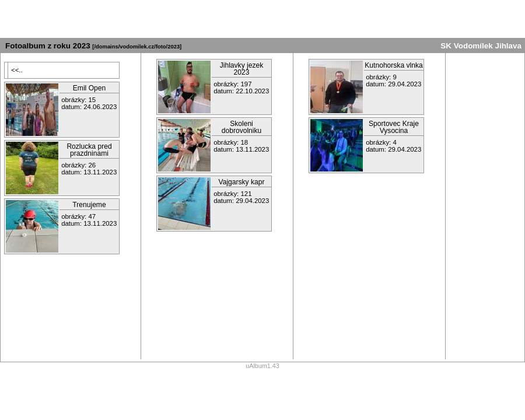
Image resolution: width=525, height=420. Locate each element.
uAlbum (256, 366)
